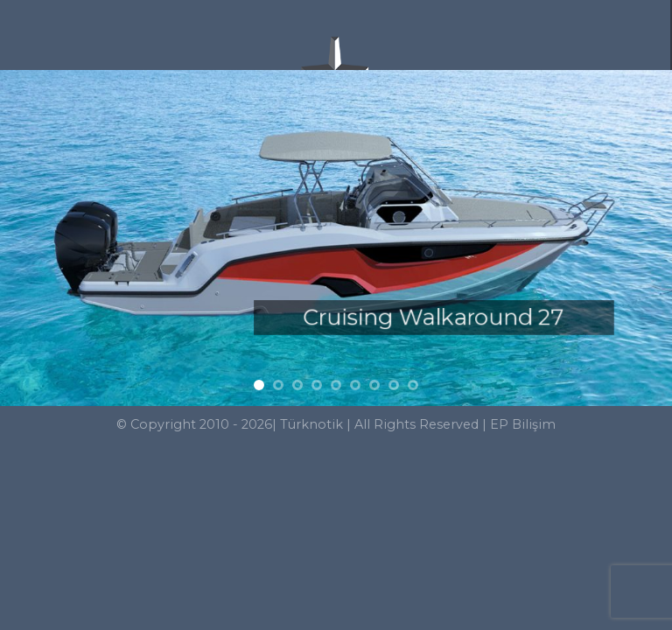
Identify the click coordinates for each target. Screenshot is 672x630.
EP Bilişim (523, 424)
